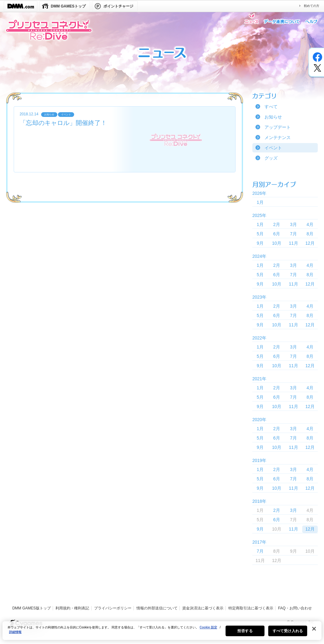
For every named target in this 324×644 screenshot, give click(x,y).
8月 (310, 234)
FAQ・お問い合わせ (295, 608)
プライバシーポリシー (113, 608)
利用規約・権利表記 (72, 608)
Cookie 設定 (208, 631)
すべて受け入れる (288, 635)
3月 (293, 224)
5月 (260, 234)
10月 (277, 243)
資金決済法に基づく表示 (203, 608)
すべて (271, 107)
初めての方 (312, 6)
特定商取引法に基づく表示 (251, 608)
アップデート (278, 127)
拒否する (245, 635)
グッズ (271, 158)
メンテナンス (278, 137)
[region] (162, 635)
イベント (273, 148)
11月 (293, 243)
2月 (277, 224)
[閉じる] (314, 633)
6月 (277, 234)
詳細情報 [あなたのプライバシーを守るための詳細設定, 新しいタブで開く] (15, 636)
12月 (310, 243)
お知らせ (273, 117)
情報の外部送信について (157, 608)
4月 (310, 224)
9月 (260, 243)
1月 (260, 202)
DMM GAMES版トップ (31, 608)
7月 (293, 234)
